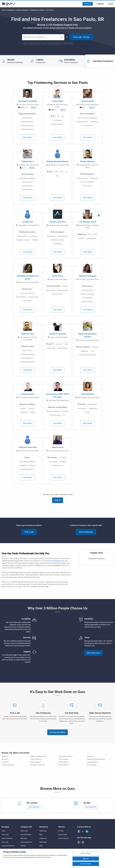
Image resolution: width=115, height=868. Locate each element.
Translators (5, 762)
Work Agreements (26, 842)
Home (4, 10)
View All (58, 500)
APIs (41, 846)
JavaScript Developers (65, 756)
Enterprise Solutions (8, 846)
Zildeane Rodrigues (88, 276)
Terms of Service (63, 838)
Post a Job (88, 4)
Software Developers (8, 765)
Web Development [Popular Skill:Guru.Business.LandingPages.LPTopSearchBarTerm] (34, 43)
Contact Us (43, 838)
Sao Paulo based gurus (53, 561)
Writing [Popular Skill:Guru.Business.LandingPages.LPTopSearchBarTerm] (44, 43)
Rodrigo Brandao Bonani (58, 161)
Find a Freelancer (7, 838)
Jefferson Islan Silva (28, 447)
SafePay (23, 846)
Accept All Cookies (86, 865)
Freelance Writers (92, 762)
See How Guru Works (58, 732)
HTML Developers (36, 762)
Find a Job (5, 842)
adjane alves (58, 447)
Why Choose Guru (93, 653)
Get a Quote (28, 137)
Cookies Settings (86, 854)
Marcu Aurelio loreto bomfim (87, 335)
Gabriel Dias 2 (28, 161)
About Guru (24, 831)
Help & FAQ (43, 831)
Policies (62, 827)
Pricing (23, 850)
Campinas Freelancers (97, 559)
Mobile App (43, 842)
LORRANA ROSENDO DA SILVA (28, 277)
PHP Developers (63, 765)
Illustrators (5, 759)
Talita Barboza (87, 394)
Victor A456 (58, 101)
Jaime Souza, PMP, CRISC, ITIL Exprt (58, 396)
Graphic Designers (36, 759)
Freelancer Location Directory (18, 10)
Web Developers (63, 762)
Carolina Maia (87, 101)
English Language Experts (38, 756)
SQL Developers (92, 765)
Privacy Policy (63, 835)
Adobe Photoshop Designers (96, 759)
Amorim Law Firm (57, 222)
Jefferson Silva (28, 334)
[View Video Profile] (99, 215)
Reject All (86, 860)
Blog (41, 835)
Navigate (5, 827)
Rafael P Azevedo (58, 334)
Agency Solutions (7, 850)
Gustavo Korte (28, 394)
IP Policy (61, 831)
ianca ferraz (58, 276)
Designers (5, 756)
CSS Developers (63, 759)
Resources (44, 827)
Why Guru (24, 838)
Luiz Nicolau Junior (88, 222)
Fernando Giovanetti (28, 101)
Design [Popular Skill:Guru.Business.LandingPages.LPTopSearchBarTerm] (25, 43)
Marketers (90, 756)
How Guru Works (26, 835)
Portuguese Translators (38, 765)
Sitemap (42, 850)
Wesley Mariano (87, 161)
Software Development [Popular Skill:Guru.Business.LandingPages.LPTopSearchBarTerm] (55, 43)
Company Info (26, 827)
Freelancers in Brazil (37, 10)
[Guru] (8, 4)
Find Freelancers (86, 532)
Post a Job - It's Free (81, 37)
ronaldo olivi (28, 222)
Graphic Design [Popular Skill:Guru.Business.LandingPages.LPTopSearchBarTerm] (68, 43)
